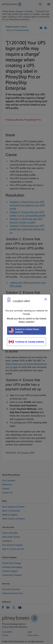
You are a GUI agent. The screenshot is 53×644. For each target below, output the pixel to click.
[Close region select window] (46, 299)
